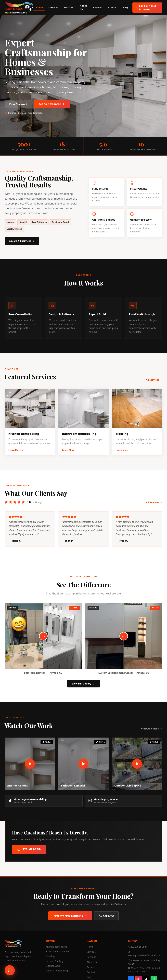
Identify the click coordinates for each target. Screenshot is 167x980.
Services (53, 7)
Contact (113, 7)
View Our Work (18, 104)
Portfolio (69, 7)
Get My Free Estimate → (70, 916)
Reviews (98, 7)
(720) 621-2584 (29, 849)
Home (39, 7)
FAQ (126, 7)
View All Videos (152, 729)
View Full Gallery (84, 684)
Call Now (106, 916)
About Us (83, 7)
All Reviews (154, 502)
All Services (154, 380)
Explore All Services (22, 241)
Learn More (16, 450)
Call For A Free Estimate (146, 8)
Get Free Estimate (52, 104)
